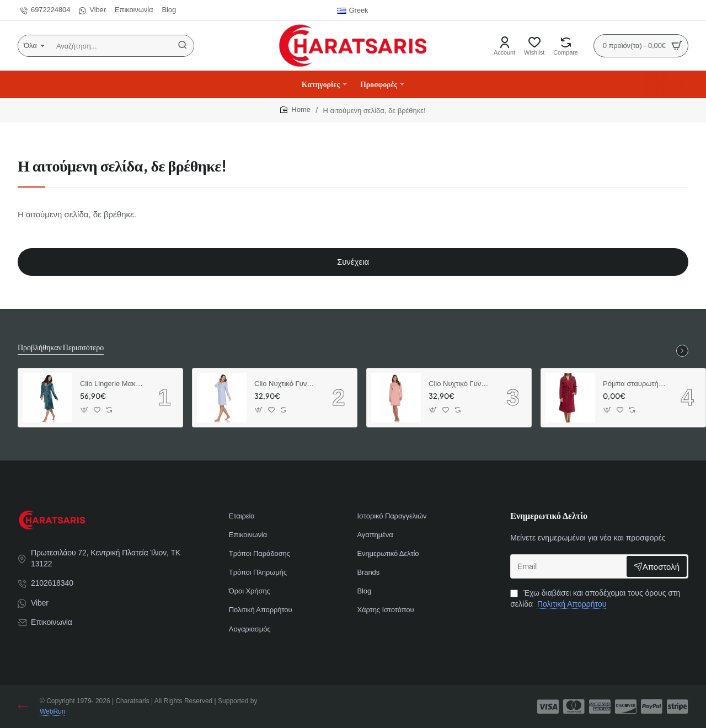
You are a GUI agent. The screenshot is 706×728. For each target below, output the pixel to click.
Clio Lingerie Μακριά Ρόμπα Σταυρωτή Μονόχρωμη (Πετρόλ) (111, 384)
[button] (85, 409)
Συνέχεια (353, 262)
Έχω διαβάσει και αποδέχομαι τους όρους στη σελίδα (595, 598)
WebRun (52, 711)
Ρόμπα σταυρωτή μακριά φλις (634, 384)
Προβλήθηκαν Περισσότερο (61, 347)
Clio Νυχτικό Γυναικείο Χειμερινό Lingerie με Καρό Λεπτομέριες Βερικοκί (460, 384)
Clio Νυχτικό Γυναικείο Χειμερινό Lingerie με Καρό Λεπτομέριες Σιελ (286, 384)
